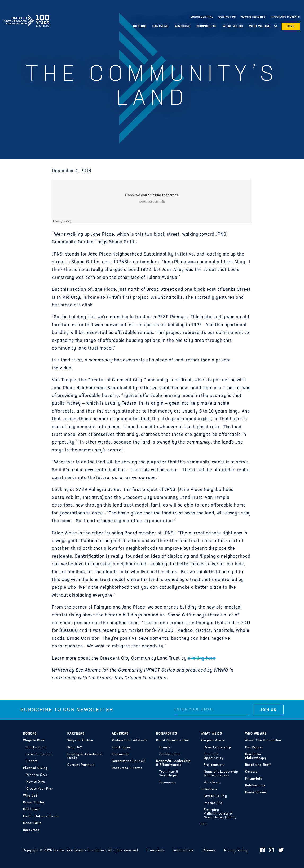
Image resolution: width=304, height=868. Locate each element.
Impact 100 (213, 803)
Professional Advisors (129, 741)
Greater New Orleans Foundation (27, 16)
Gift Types (31, 809)
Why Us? (30, 796)
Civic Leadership (217, 748)
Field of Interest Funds (41, 816)
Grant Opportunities (172, 741)
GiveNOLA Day (215, 796)
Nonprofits (207, 26)
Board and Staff (258, 765)
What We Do (233, 26)
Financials (120, 754)
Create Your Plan (40, 789)
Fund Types (121, 748)
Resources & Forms (127, 768)
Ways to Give (34, 741)
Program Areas (213, 741)
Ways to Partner (80, 741)
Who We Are (260, 26)
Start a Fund (37, 748)
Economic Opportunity (214, 756)
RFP (204, 824)
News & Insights (253, 17)
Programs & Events (285, 17)
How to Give (36, 782)
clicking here (202, 659)
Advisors (183, 26)
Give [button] (291, 26)
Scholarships (170, 754)
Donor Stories (34, 803)
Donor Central (202, 17)
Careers (251, 772)
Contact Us (227, 17)
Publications (255, 786)
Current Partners (81, 765)
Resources (31, 830)
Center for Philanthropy (256, 756)
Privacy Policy (236, 851)
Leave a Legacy (39, 754)
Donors (140, 26)
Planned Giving (36, 768)
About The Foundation (263, 741)
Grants (165, 748)
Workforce (212, 782)
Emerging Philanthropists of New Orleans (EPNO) (220, 814)
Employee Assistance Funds (85, 756)
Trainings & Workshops (169, 774)
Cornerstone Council (128, 761)
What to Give (37, 775)
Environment (214, 765)
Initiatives (209, 789)
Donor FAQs (32, 823)
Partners (160, 26)
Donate (32, 761)
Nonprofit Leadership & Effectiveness (173, 763)
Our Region (254, 748)
